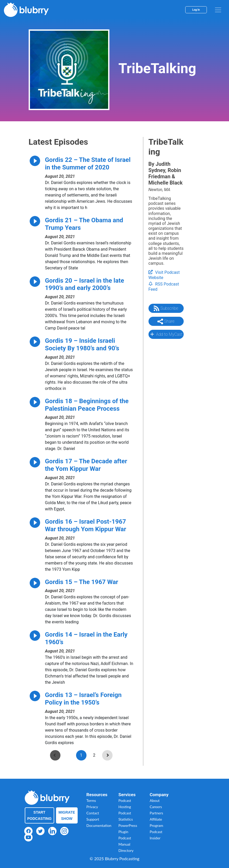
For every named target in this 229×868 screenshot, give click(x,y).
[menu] (218, 10)
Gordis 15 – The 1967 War (82, 582)
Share (166, 321)
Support (93, 819)
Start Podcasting (39, 815)
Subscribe (166, 308)
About (155, 800)
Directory (126, 850)
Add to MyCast (166, 334)
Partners (157, 813)
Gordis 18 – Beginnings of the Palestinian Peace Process (87, 405)
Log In (196, 10)
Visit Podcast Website (164, 275)
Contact (93, 813)
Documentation (99, 825)
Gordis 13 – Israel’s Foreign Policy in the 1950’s (83, 699)
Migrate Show (67, 815)
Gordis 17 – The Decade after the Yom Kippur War (86, 465)
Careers (156, 807)
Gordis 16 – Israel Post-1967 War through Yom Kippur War (86, 525)
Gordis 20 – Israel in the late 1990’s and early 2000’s (85, 284)
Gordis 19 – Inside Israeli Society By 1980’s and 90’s (82, 344)
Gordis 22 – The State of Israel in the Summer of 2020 (88, 164)
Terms (91, 800)
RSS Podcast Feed (164, 287)
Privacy (92, 807)
